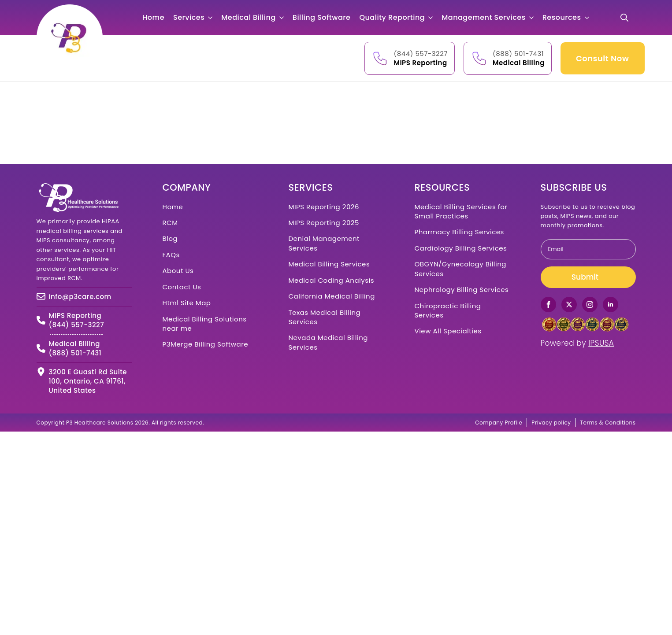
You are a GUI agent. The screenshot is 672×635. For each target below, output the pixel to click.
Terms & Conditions (608, 423)
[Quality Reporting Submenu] (433, 18)
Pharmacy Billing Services (459, 232)
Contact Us (182, 287)
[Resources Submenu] (590, 18)
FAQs (171, 255)
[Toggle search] (624, 18)
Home (153, 17)
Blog (170, 238)
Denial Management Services (324, 243)
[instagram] (590, 305)
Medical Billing (249, 17)
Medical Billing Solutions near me (205, 324)
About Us (178, 271)
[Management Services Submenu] (534, 18)
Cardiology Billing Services (461, 248)
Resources (562, 17)
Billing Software (322, 17)
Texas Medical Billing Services (325, 317)
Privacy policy (551, 423)
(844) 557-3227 (421, 54)
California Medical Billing (332, 296)
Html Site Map (187, 303)
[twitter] (569, 305)
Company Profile (499, 423)
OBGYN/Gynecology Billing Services (460, 269)
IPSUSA (601, 343)
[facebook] (548, 305)
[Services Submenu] (213, 18)
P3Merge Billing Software (206, 344)
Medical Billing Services (329, 264)
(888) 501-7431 (518, 54)
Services (189, 17)
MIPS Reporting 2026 (324, 207)
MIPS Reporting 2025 (324, 223)
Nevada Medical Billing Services (328, 342)
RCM (170, 223)
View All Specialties (448, 331)
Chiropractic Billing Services (448, 310)
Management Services (484, 17)
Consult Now (603, 58)
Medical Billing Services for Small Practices (461, 211)
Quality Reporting (392, 17)
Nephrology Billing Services (462, 290)
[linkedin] (611, 305)
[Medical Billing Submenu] (284, 18)
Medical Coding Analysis (332, 280)
